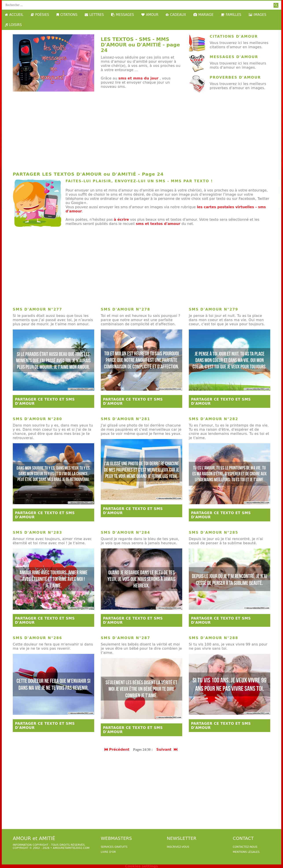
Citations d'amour (234, 36)
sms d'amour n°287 (125, 638)
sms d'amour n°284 (125, 532)
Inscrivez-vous (178, 847)
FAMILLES (231, 15)
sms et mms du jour (138, 78)
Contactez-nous (245, 847)
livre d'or (108, 852)
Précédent (117, 749)
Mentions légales (246, 852)
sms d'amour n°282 (213, 419)
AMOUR (150, 15)
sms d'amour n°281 (125, 419)
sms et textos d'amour (158, 224)
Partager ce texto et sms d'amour (45, 401)
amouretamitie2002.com (71, 848)
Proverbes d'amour (235, 77)
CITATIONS (67, 15)
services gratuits (114, 847)
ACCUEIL (14, 15)
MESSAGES (122, 15)
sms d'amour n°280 (37, 419)
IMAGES (257, 15)
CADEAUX (176, 15)
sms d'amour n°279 (213, 309)
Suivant (167, 749)
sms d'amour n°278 (125, 309)
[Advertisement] (141, 134)
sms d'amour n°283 (37, 532)
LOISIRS (13, 25)
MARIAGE (203, 15)
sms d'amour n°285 (213, 532)
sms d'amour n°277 (37, 309)
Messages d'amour (234, 57)
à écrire (121, 220)
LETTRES (94, 15)
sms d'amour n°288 (213, 638)
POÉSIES (40, 15)
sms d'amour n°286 (37, 638)
